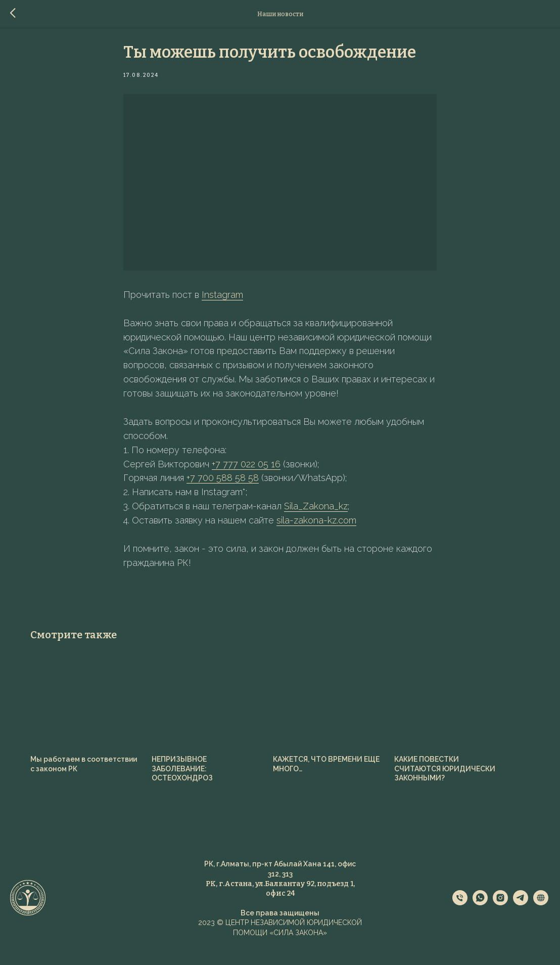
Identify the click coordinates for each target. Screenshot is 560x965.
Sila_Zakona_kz (316, 512)
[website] (541, 914)
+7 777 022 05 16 (246, 470)
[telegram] (521, 914)
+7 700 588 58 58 (223, 484)
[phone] (460, 914)
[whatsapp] (480, 914)
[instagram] (500, 914)
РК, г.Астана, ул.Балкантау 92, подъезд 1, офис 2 (280, 900)
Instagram (222, 300)
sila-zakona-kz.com (316, 526)
